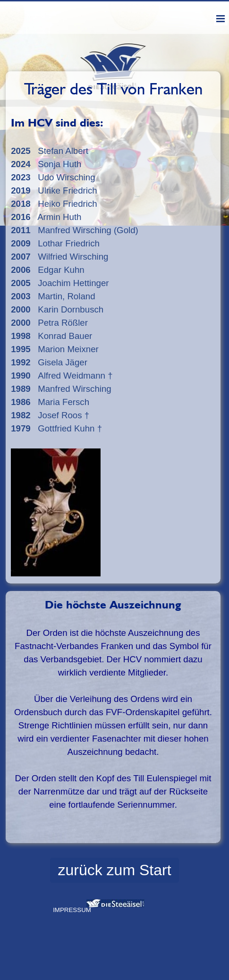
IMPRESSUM (72, 910)
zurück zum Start (114, 870)
